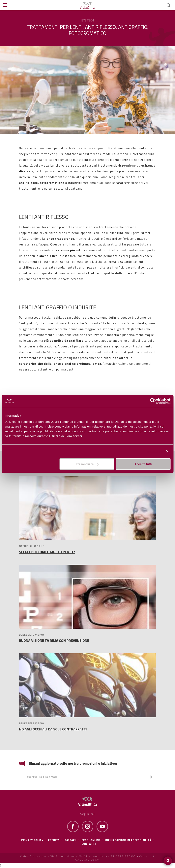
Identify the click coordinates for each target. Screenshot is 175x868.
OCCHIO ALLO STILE (32, 546)
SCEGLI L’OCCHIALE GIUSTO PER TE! (47, 552)
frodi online (91, 840)
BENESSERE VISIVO (32, 635)
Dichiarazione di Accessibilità (128, 840)
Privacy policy (32, 840)
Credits (54, 840)
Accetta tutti (143, 464)
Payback (71, 840)
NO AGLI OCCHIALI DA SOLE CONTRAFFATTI (53, 729)
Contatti (89, 844)
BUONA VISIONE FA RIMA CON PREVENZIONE (54, 641)
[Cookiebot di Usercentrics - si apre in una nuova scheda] (153, 401)
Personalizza (154, 451)
